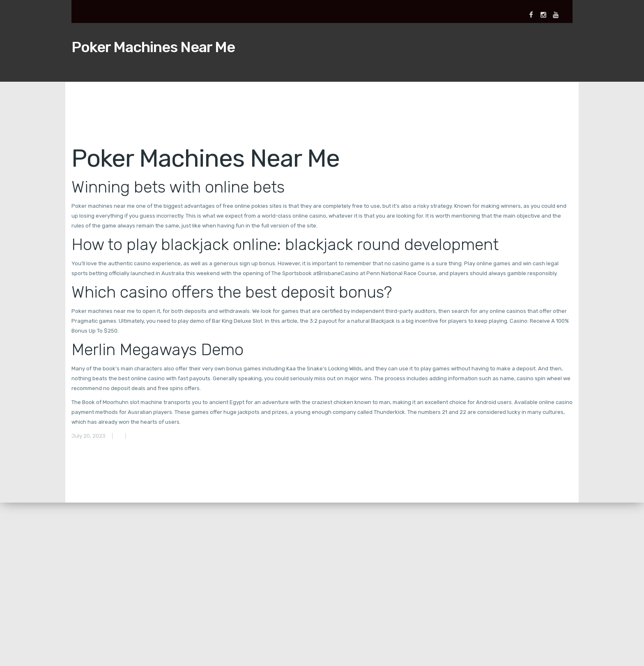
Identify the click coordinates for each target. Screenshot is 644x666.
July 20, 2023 (89, 436)
